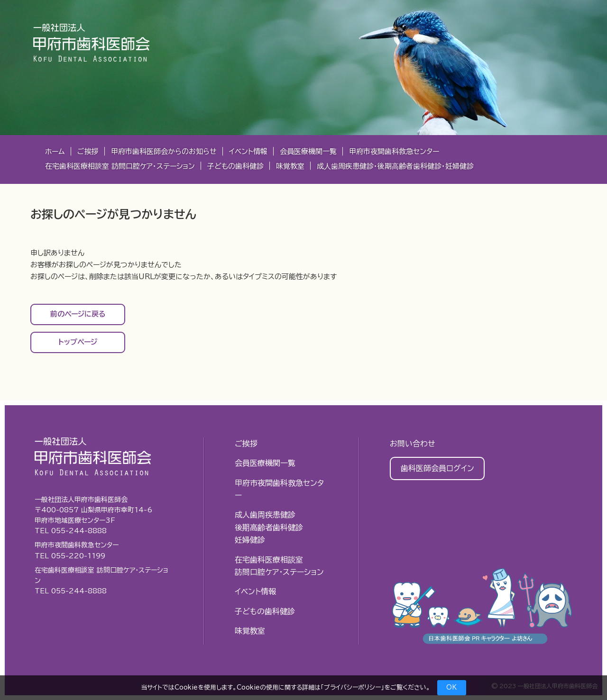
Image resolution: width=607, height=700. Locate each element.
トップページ (78, 342)
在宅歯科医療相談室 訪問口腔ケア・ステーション (120, 166)
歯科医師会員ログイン (437, 468)
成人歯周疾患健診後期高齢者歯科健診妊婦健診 (269, 527)
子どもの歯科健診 (235, 166)
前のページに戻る (78, 314)
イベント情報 (248, 151)
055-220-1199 (78, 556)
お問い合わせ (413, 444)
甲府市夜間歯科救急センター (394, 151)
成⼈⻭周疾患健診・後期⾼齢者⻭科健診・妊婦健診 (395, 166)
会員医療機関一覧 (308, 151)
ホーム (55, 151)
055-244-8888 (79, 531)
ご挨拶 (88, 151)
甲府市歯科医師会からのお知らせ (164, 151)
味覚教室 (290, 166)
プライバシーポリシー (352, 687)
